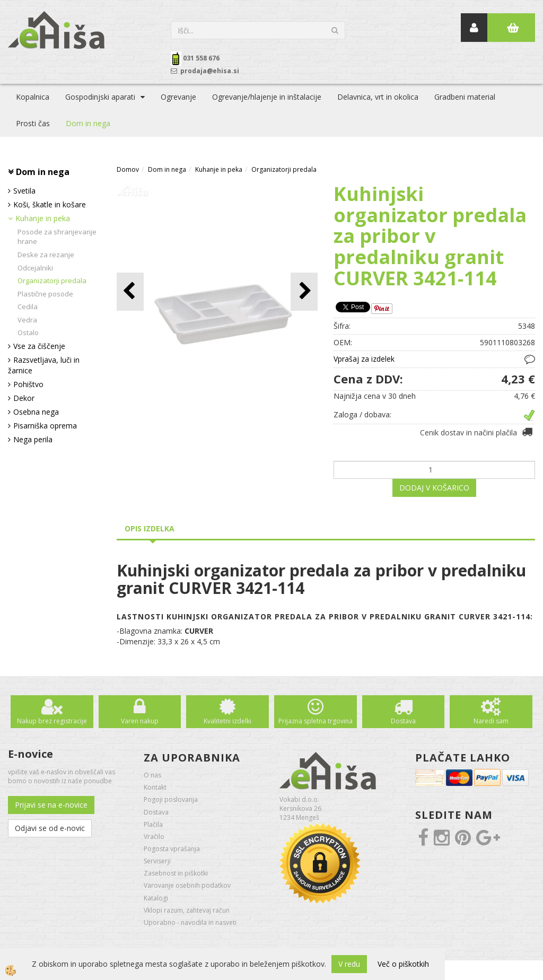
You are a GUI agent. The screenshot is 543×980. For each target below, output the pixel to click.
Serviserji (157, 861)
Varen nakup (140, 721)
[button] (304, 291)
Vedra (27, 320)
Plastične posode (45, 294)
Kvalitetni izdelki (227, 721)
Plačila (153, 824)
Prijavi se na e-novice (51, 805)
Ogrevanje (178, 97)
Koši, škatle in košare (50, 204)
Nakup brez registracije (52, 721)
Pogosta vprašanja (172, 849)
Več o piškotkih (403, 964)
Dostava (403, 721)
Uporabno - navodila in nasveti (190, 922)
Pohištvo (28, 384)
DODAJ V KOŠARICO (434, 488)
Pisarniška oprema (45, 426)
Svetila (24, 191)
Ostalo (28, 332)
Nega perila (33, 439)
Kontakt (155, 787)
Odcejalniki (35, 268)
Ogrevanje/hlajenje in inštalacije (267, 97)
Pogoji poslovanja (171, 799)
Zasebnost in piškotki (176, 873)
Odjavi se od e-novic (50, 828)
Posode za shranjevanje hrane (57, 237)
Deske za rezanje (46, 255)
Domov (128, 169)
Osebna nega (36, 412)
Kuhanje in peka (43, 218)
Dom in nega (88, 123)
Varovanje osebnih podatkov (187, 885)
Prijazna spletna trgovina (316, 721)
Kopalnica (33, 97)
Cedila (28, 307)
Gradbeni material (465, 97)
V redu (349, 964)
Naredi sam (491, 721)
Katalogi (156, 898)
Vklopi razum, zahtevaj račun (187, 910)
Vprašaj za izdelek (364, 359)
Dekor (24, 398)
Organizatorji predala (52, 281)
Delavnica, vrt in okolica (378, 97)
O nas (152, 775)
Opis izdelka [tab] (150, 528)
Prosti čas (33, 123)
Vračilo (154, 837)
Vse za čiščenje (39, 346)
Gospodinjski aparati (100, 97)
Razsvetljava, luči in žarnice (44, 365)
